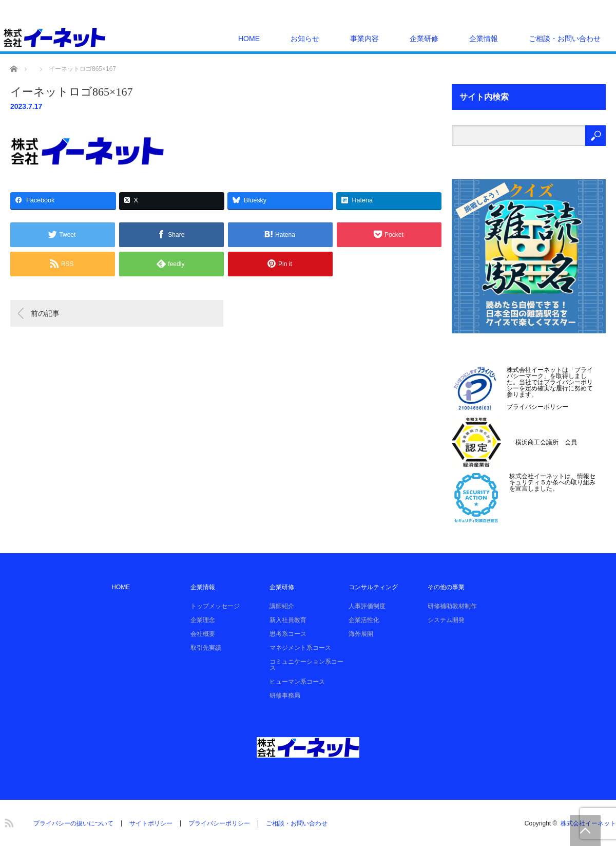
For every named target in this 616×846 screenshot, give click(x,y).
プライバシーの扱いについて (73, 823)
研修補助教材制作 (452, 606)
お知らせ (305, 39)
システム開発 (446, 620)
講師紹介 (282, 606)
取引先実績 (206, 648)
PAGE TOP (585, 831)
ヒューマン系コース (297, 682)
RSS (8, 821)
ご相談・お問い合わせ (565, 39)
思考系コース (288, 634)
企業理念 (203, 620)
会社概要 (203, 634)
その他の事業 (446, 587)
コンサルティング (373, 587)
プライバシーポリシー (537, 407)
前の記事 (45, 313)
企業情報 (484, 39)
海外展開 (361, 634)
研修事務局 (285, 695)
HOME (249, 39)
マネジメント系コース (300, 648)
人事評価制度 (367, 606)
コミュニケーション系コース (306, 665)
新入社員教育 (288, 620)
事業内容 (364, 39)
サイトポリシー (151, 823)
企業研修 (424, 39)
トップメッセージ (215, 606)
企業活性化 (364, 620)
